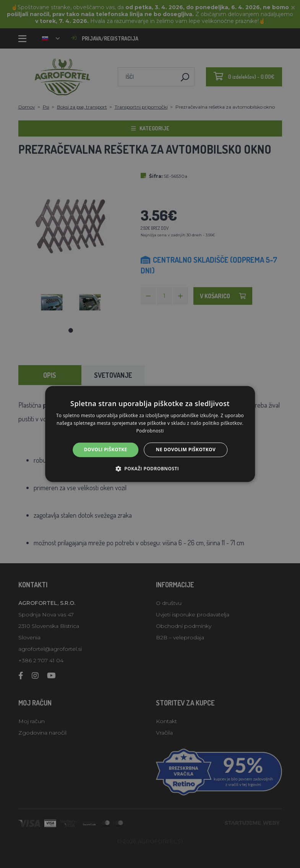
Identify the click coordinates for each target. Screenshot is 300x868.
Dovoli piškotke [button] (106, 449)
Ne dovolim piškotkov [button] (186, 449)
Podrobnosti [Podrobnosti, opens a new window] (150, 431)
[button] (150, 469)
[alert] (150, 434)
